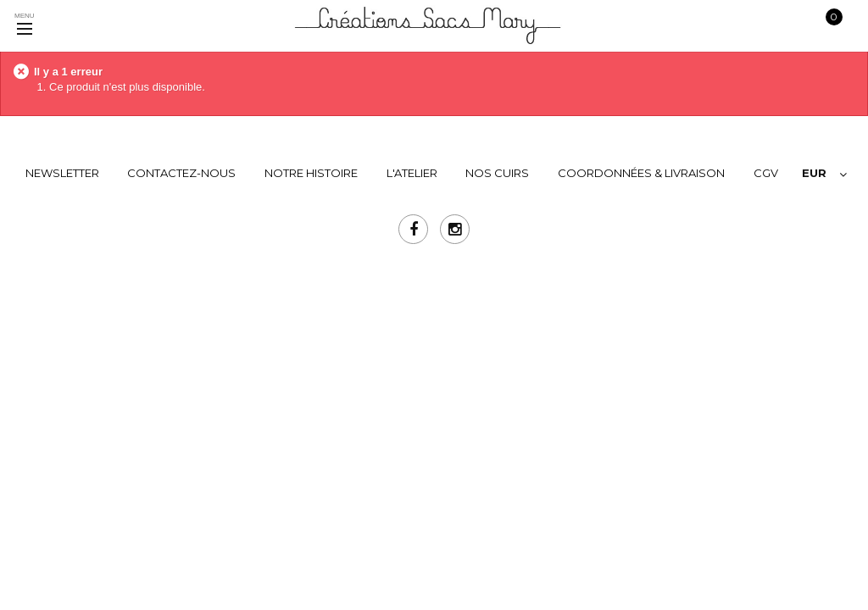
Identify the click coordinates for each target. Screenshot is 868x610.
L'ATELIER (412, 173)
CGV (766, 173)
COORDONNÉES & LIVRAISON (641, 173)
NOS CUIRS (497, 173)
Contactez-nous (181, 173)
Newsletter (62, 173)
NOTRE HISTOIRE (311, 173)
